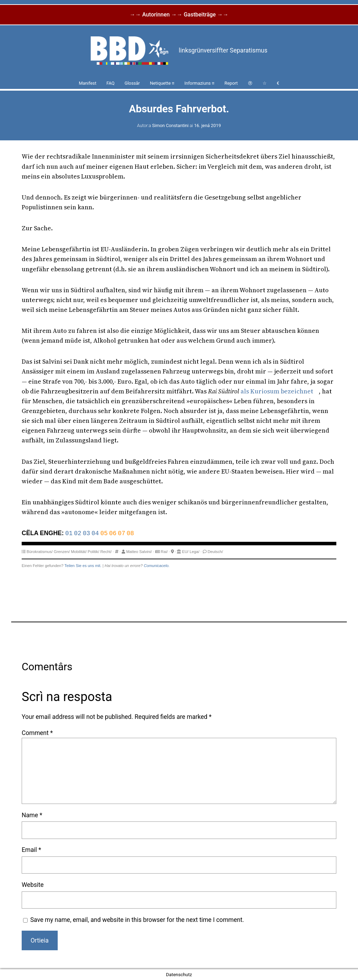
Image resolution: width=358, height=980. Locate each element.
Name (32, 815)
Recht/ (106, 552)
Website (33, 885)
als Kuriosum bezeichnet (277, 391)
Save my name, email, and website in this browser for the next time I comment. (137, 920)
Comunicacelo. (157, 566)
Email (31, 850)
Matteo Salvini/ (139, 552)
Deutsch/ (215, 552)
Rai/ (164, 552)
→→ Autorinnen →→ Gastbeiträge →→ (179, 15)
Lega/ (194, 552)
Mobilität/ (79, 552)
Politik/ (94, 552)
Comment (37, 733)
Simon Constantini (170, 125)
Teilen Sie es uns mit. (83, 566)
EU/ (185, 552)
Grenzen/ (62, 552)
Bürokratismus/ (40, 552)
